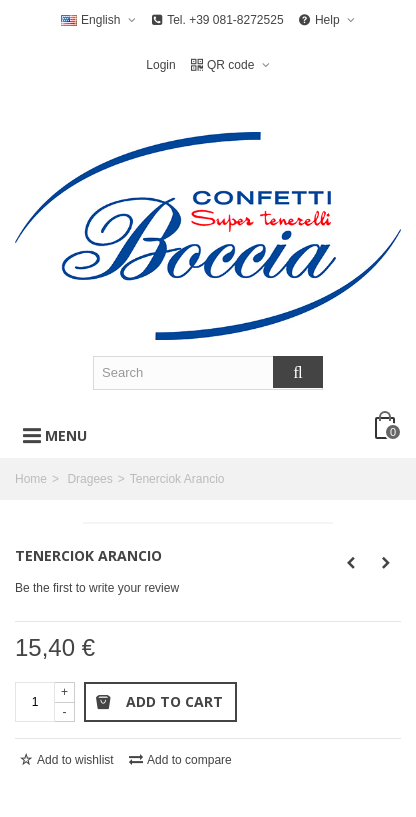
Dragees (89, 479)
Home (31, 479)
